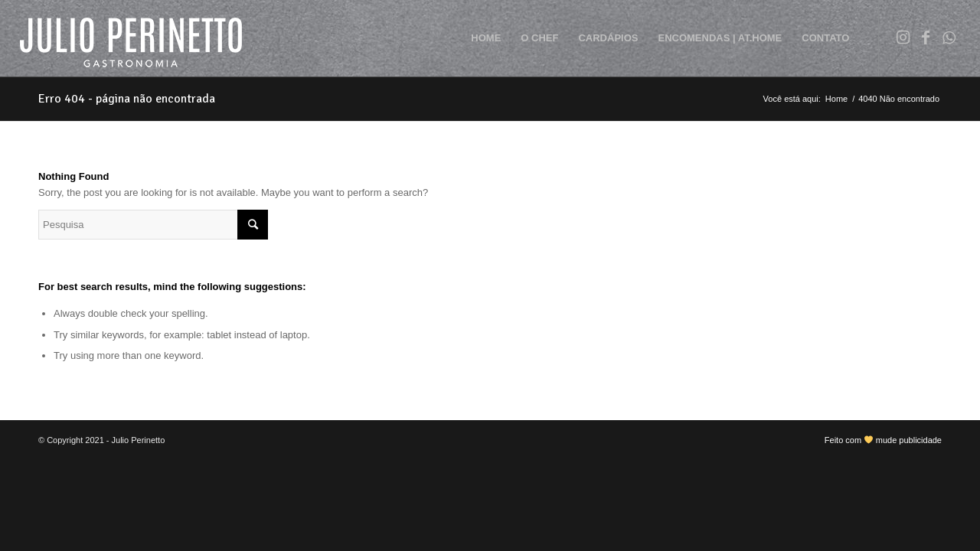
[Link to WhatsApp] (949, 37)
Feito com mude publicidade (883, 440)
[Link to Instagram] (903, 37)
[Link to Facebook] (926, 37)
